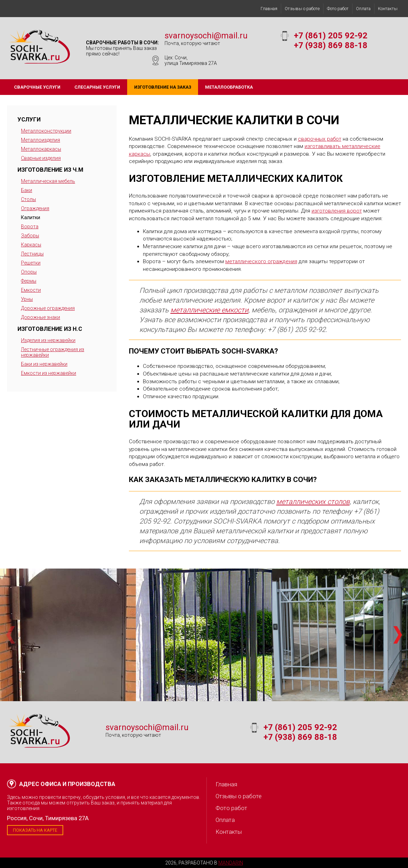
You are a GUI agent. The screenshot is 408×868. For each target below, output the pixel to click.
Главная (269, 9)
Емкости (31, 290)
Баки (27, 190)
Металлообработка (229, 87)
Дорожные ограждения (48, 308)
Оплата (363, 9)
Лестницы (32, 254)
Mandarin (231, 863)
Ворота (30, 227)
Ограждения (35, 208)
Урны (27, 299)
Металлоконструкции (46, 131)
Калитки (31, 217)
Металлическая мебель (48, 181)
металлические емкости (209, 310)
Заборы (30, 236)
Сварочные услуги (37, 87)
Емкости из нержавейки (49, 373)
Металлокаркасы (41, 149)
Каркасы (31, 245)
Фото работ (338, 9)
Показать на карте (35, 830)
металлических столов (313, 502)
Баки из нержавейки (44, 364)
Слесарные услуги (97, 87)
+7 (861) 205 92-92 (331, 36)
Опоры (29, 272)
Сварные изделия (41, 158)
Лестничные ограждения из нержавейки (53, 352)
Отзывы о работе (302, 9)
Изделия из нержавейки (48, 340)
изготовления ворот (337, 211)
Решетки (31, 263)
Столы (28, 199)
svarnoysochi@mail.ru (206, 36)
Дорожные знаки (41, 317)
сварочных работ (320, 139)
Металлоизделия (41, 140)
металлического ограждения (261, 261)
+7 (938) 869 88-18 (331, 45)
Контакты (388, 9)
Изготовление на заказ (163, 87)
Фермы (29, 281)
